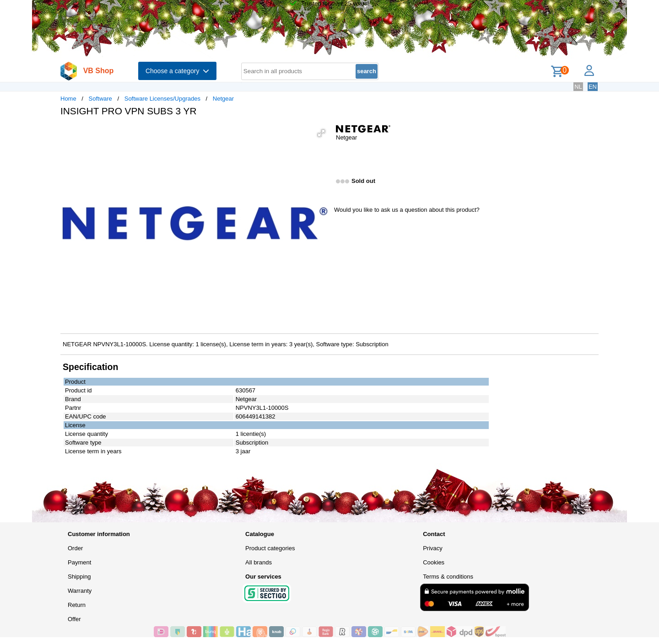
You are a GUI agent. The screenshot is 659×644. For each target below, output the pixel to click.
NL (578, 87)
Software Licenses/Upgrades (162, 99)
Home (68, 99)
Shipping (79, 577)
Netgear (223, 99)
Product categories (270, 548)
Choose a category (177, 71)
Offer (74, 619)
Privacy (433, 548)
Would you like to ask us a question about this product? (407, 210)
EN (593, 87)
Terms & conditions (448, 577)
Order (75, 548)
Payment (79, 562)
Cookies (434, 562)
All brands (259, 562)
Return (77, 605)
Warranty (80, 591)
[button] (321, 133)
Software (100, 99)
